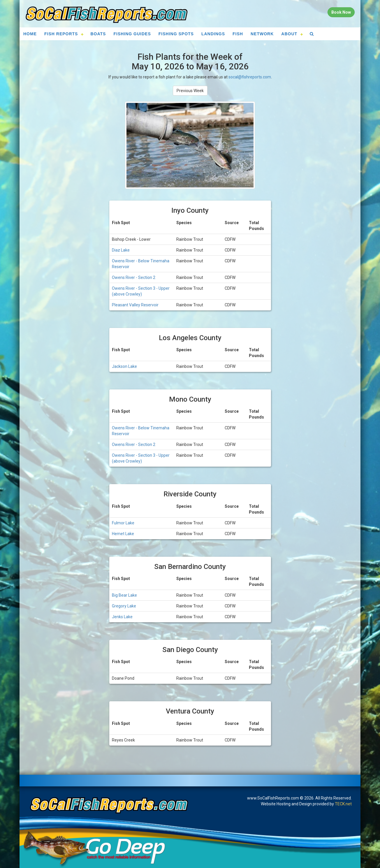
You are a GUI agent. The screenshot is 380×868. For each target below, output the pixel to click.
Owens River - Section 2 (134, 277)
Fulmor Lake (123, 523)
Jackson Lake (124, 366)
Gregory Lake (124, 606)
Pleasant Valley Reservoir (135, 305)
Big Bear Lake (124, 595)
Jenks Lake (122, 617)
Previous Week (190, 91)
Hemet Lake (123, 534)
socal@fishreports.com (250, 77)
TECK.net (343, 804)
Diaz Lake (121, 250)
